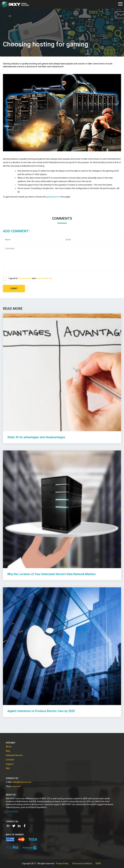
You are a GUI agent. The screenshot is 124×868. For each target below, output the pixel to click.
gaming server (53, 197)
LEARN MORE (12, 812)
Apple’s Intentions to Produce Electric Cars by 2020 (41, 711)
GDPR (98, 863)
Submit (14, 289)
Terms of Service (44, 278)
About (9, 747)
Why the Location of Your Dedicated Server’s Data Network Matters (51, 574)
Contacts (10, 760)
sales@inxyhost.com (22, 782)
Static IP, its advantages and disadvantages (36, 437)
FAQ (8, 768)
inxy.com (16, 786)
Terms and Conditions (82, 863)
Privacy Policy (25, 278)
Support (10, 764)
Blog (8, 751)
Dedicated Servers (14, 755)
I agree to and (30, 278)
